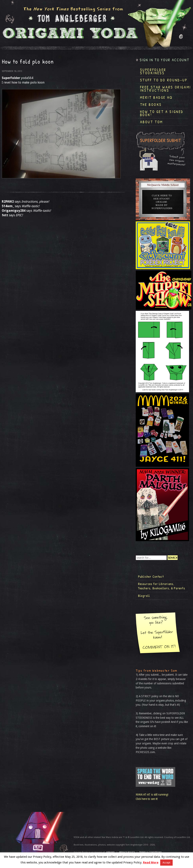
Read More (151, 862)
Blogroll (144, 596)
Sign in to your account (165, 60)
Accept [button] (166, 863)
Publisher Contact (151, 576)
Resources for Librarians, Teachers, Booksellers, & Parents (162, 586)
